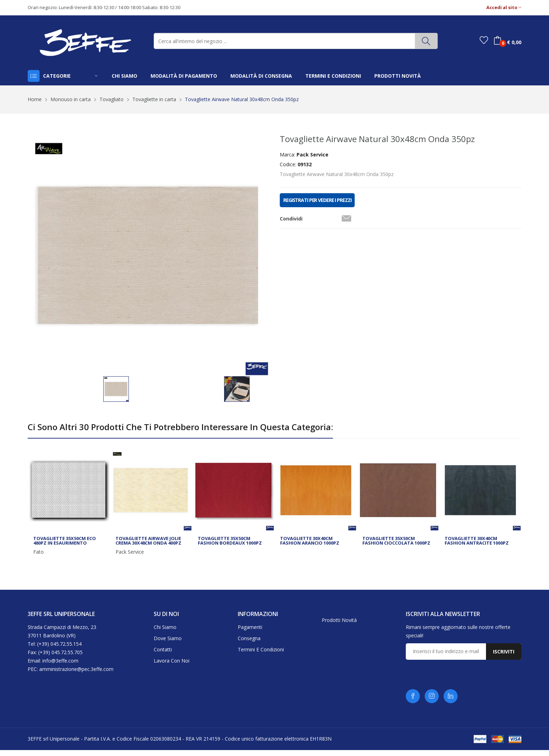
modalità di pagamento (184, 76)
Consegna (249, 644)
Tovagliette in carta (154, 99)
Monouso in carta (71, 99)
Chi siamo (165, 633)
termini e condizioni (333, 76)
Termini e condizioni (261, 655)
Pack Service (130, 558)
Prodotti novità (339, 626)
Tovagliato (112, 99)
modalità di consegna (261, 76)
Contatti (163, 655)
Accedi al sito (504, 8)
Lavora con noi (172, 666)
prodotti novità (398, 76)
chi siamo (124, 76)
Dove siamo (168, 644)
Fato (39, 558)
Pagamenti (250, 633)
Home (35, 99)
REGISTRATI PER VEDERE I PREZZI (317, 200)
